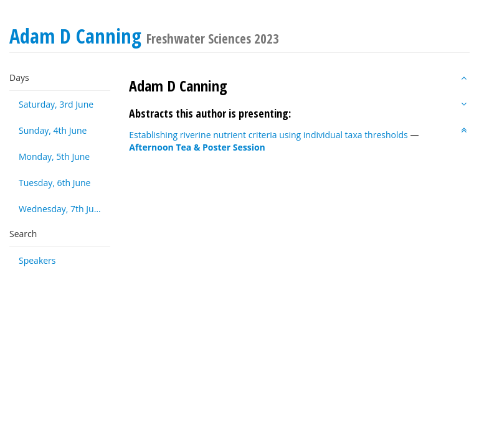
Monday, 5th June (54, 156)
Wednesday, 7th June (61, 209)
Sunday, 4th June (53, 130)
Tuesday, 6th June (55, 183)
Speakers (37, 260)
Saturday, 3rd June (56, 104)
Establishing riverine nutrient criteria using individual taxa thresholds (268, 135)
